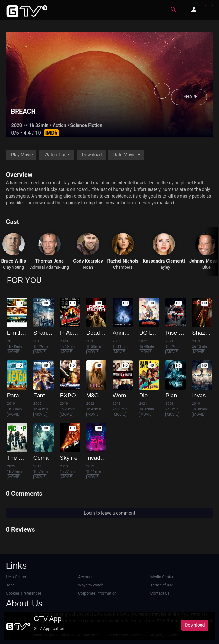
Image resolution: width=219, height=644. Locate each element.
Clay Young (13, 267)
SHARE (190, 97)
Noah (88, 267)
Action (59, 125)
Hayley (164, 267)
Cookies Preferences (24, 593)
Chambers (123, 267)
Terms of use (162, 585)
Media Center (162, 577)
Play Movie (22, 155)
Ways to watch (91, 585)
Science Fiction (86, 125)
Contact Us (160, 593)
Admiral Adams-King (49, 267)
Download (92, 155)
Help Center (16, 577)
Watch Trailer (57, 155)
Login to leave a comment (110, 513)
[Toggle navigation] (209, 10)
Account (85, 577)
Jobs (10, 585)
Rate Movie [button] (125, 155)
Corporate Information (97, 593)
